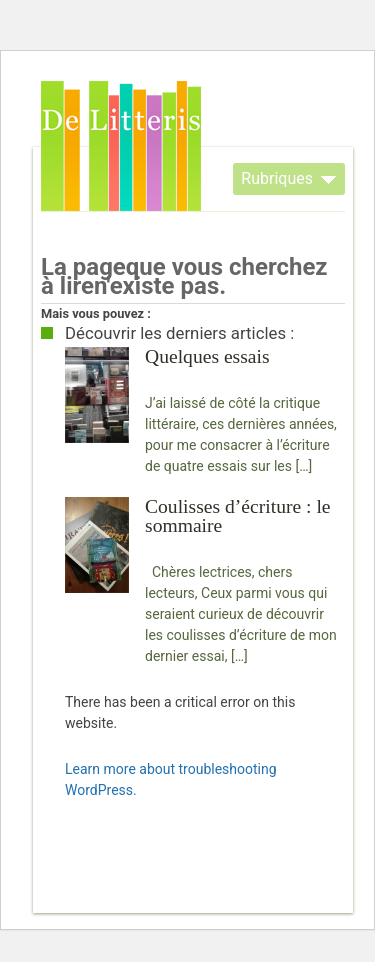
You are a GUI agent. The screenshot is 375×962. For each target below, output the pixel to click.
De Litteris (121, 146)
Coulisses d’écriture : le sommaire (238, 516)
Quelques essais (207, 356)
